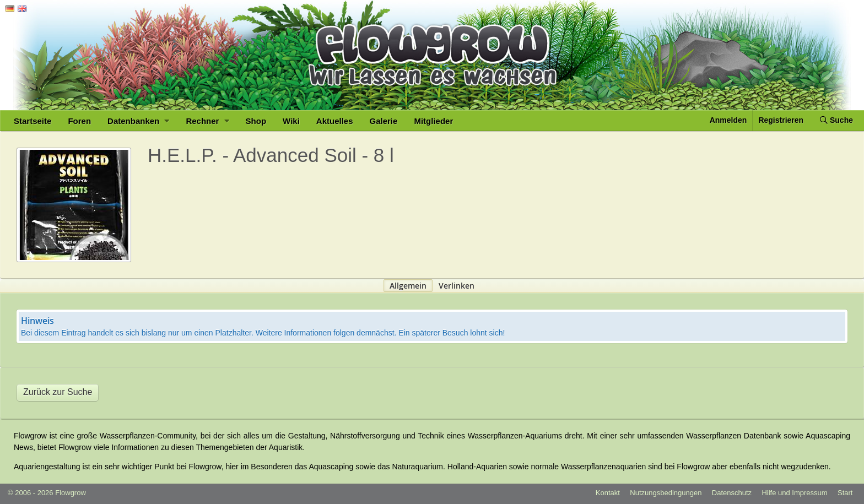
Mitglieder (433, 121)
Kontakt (608, 493)
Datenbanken (138, 121)
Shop (256, 121)
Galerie (384, 121)
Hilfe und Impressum (794, 493)
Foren (79, 121)
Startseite (33, 121)
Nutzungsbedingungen (666, 493)
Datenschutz (732, 493)
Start (845, 493)
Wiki (291, 121)
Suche (836, 120)
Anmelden (728, 120)
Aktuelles (335, 121)
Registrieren (781, 120)
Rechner (207, 121)
